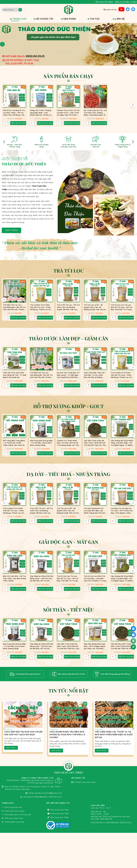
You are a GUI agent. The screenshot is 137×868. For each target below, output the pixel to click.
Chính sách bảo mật (24, 807)
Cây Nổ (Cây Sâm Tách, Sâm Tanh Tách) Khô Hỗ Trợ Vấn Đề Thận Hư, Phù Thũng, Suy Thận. (122, 646)
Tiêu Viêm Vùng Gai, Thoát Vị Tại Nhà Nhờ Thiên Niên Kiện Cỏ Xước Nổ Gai (114, 735)
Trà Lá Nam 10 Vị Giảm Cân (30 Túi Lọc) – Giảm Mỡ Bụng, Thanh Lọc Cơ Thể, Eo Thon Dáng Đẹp (40, 307)
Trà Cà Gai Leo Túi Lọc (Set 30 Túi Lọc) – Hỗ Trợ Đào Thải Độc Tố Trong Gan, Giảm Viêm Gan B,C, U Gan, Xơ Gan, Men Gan (122, 307)
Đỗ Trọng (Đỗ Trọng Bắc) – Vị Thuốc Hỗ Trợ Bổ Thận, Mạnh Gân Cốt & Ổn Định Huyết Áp (14, 443)
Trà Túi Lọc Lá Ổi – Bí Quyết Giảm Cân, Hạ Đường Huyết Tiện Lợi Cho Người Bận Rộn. (95, 307)
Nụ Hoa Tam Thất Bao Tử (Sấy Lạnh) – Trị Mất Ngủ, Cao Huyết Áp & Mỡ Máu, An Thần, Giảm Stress (68, 375)
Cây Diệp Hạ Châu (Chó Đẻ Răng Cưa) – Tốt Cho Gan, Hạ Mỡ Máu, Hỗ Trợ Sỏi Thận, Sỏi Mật (42, 579)
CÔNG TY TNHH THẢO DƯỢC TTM (32, 780)
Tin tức (95, 19)
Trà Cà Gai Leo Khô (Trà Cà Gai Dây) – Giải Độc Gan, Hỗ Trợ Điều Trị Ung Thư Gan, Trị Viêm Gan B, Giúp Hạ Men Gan (95, 579)
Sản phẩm (70, 19)
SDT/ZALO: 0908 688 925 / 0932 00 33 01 (32, 797)
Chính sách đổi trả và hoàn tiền (24, 815)
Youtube (121, 10)
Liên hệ (120, 19)
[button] (2, 44)
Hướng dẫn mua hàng (24, 822)
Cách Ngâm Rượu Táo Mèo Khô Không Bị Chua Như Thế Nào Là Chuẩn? (67, 735)
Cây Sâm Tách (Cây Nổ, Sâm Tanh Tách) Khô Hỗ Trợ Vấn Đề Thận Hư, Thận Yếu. (95, 443)
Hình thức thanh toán (24, 818)
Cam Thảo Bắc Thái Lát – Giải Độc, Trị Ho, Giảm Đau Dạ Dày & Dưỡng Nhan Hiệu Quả (95, 375)
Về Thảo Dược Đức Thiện (103, 782)
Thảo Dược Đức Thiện (69, 810)
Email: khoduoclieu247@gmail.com (32, 793)
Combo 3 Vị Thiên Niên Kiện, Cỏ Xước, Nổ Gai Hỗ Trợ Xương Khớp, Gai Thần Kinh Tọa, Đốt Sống (68, 443)
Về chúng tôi (45, 19)
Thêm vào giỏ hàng (18, 318)
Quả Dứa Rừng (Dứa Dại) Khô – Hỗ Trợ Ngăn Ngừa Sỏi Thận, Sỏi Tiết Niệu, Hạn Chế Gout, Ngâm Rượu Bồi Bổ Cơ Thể (95, 646)
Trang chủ (19, 19)
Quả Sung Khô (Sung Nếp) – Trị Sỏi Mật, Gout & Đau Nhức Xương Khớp (41, 443)
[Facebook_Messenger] (133, 635)
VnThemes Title (69, 825)
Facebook (133, 10)
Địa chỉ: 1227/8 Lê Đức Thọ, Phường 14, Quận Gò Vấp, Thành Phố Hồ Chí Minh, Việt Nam (32, 788)
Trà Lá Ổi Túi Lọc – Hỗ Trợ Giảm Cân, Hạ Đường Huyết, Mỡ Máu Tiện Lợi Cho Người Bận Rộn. (68, 307)
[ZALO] (133, 629)
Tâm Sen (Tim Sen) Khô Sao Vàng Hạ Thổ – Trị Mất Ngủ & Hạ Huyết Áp (15, 375)
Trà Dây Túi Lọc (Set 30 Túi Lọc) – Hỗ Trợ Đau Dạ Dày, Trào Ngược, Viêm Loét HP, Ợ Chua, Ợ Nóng (122, 511)
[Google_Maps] (133, 641)
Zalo (128, 10)
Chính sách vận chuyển (24, 811)
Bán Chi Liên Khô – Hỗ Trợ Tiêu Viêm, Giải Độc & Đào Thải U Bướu (15, 578)
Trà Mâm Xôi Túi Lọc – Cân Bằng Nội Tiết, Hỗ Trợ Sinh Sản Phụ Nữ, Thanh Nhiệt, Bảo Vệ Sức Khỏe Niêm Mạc (14, 307)
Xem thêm (11, 230)
